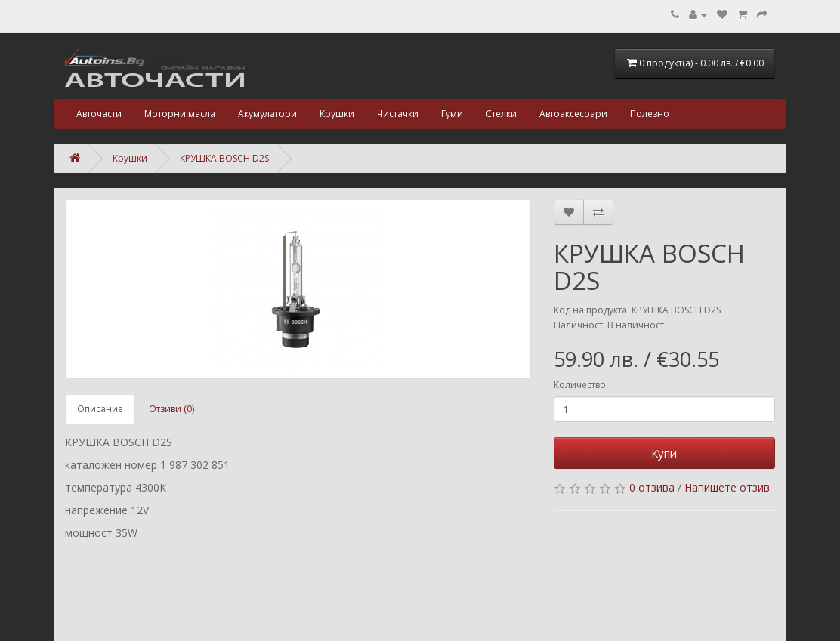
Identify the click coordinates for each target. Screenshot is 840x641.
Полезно (650, 114)
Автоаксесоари (573, 114)
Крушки (337, 114)
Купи (664, 453)
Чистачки (398, 114)
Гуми (452, 114)
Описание (100, 409)
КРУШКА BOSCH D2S (224, 158)
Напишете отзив (727, 487)
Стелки (501, 114)
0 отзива (652, 487)
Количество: (581, 385)
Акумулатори (267, 114)
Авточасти (99, 114)
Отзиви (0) (171, 409)
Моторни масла (180, 114)
